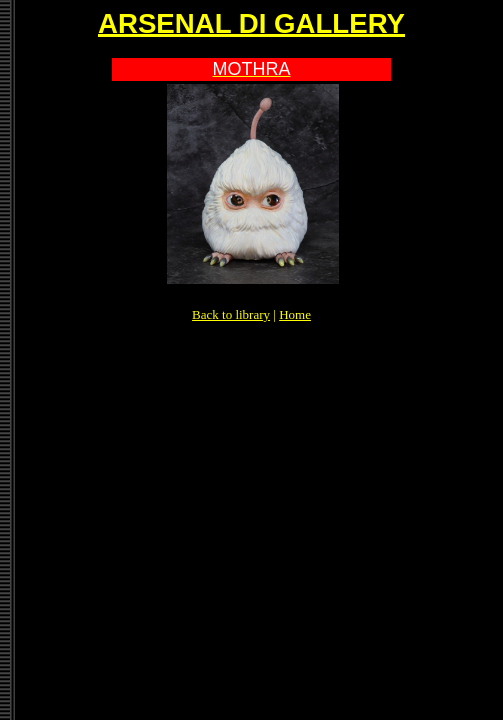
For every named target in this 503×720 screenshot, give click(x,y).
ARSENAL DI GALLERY (251, 23)
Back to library (231, 314)
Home (295, 314)
